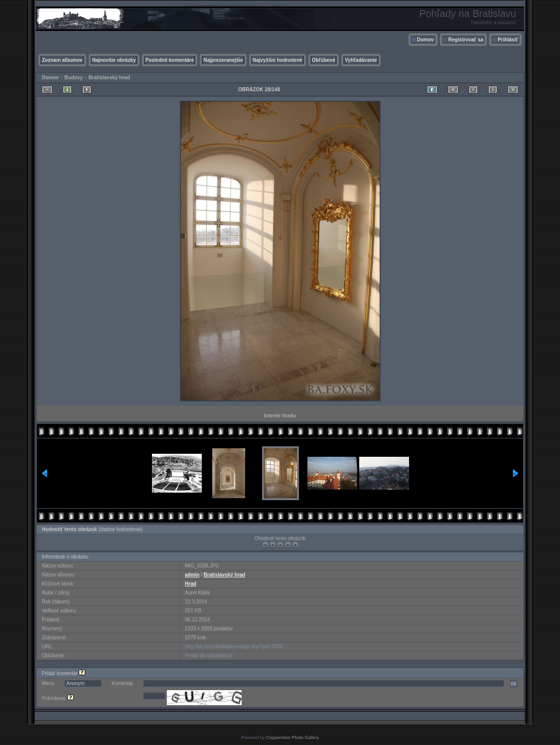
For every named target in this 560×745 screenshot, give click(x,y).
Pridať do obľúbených (209, 655)
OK (514, 684)
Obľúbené (324, 60)
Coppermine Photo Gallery (292, 738)
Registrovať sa (466, 40)
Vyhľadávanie (361, 60)
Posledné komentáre (170, 60)
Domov (425, 40)
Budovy (73, 78)
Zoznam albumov (62, 60)
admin (192, 575)
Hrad (191, 584)
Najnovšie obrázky (114, 60)
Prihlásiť (508, 40)
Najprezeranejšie (223, 60)
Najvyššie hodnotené (278, 60)
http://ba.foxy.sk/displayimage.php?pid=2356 (234, 647)
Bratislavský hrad (109, 78)
